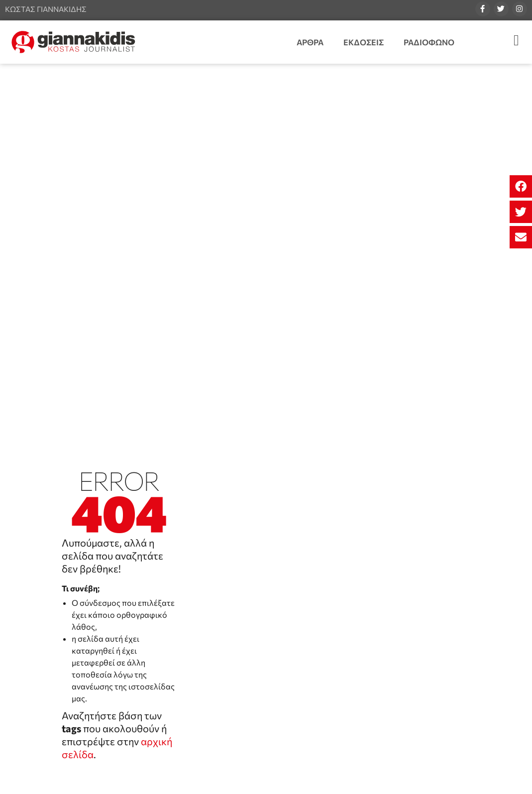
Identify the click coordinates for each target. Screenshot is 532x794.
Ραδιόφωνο (429, 42)
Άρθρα (310, 42)
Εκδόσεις (364, 42)
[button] (521, 186)
